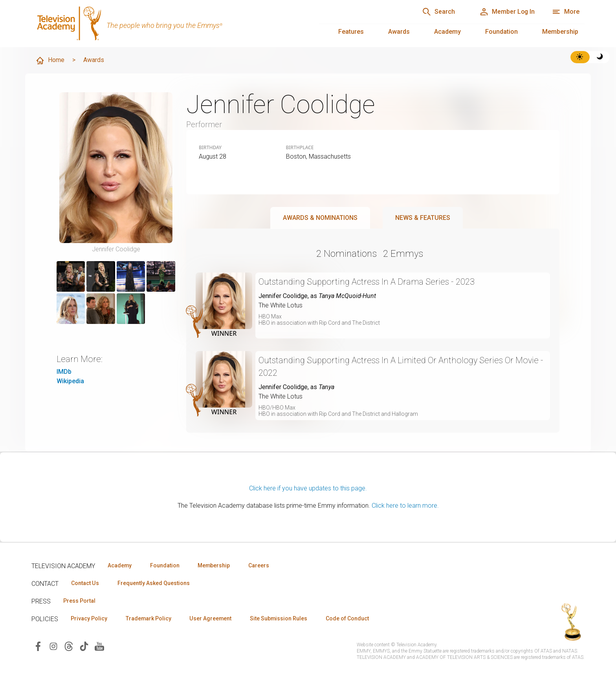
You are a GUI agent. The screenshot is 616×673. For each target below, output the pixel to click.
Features (351, 32)
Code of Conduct (348, 618)
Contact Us (85, 583)
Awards (399, 32)
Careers (260, 565)
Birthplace (300, 148)
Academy (447, 32)
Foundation (501, 32)
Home (50, 60)
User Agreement (211, 618)
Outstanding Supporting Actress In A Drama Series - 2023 (367, 282)
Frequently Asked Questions (153, 583)
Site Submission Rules (280, 618)
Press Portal (79, 601)
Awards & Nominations (320, 218)
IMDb (64, 372)
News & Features (423, 218)
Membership (560, 32)
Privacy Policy (89, 618)
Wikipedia (70, 381)
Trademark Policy (149, 618)
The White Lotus (280, 305)
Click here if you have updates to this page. (308, 488)
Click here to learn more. (405, 506)
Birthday (210, 148)
